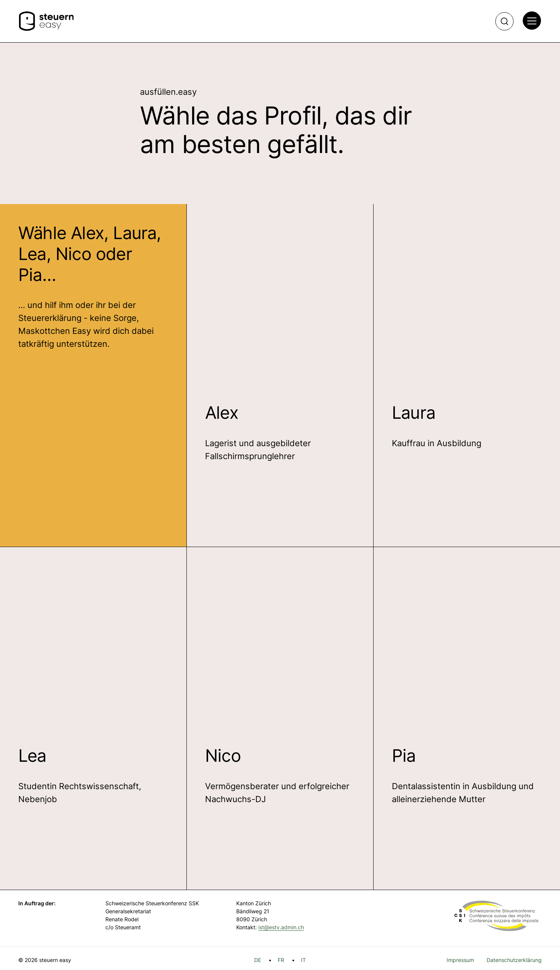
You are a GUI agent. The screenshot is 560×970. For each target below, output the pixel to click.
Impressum (460, 960)
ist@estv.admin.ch (281, 927)
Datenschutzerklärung (514, 960)
